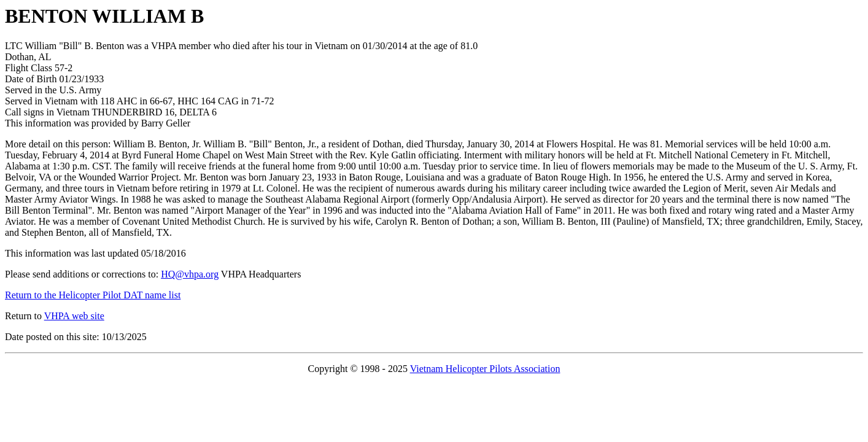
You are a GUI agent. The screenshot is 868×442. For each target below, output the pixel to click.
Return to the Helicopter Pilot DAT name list (93, 295)
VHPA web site (74, 316)
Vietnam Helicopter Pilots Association (485, 369)
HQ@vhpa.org (190, 274)
